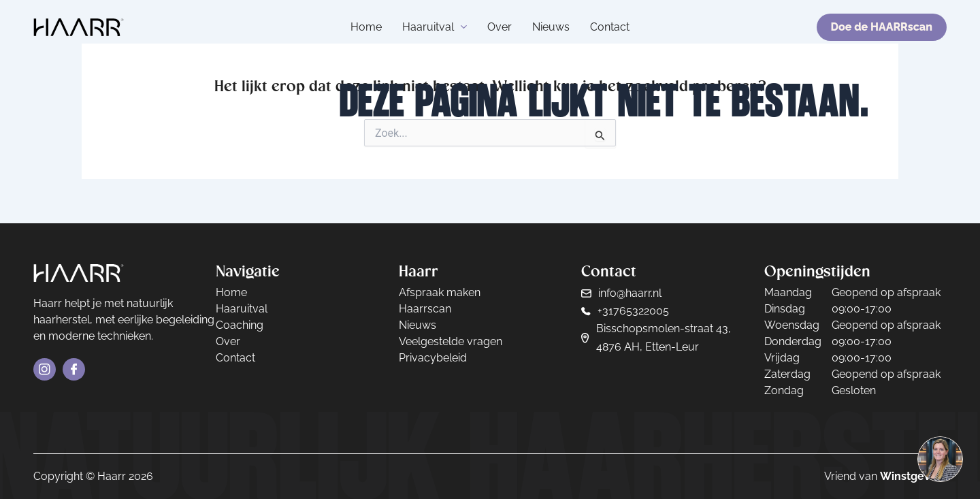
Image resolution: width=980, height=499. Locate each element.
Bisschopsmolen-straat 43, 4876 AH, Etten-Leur (664, 337)
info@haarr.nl (630, 293)
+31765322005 (633, 311)
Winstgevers (913, 476)
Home (366, 27)
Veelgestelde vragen (451, 341)
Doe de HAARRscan (882, 27)
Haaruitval (435, 27)
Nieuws (551, 27)
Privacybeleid (433, 358)
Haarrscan (425, 309)
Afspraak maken (440, 292)
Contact (610, 27)
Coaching (240, 325)
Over (500, 27)
